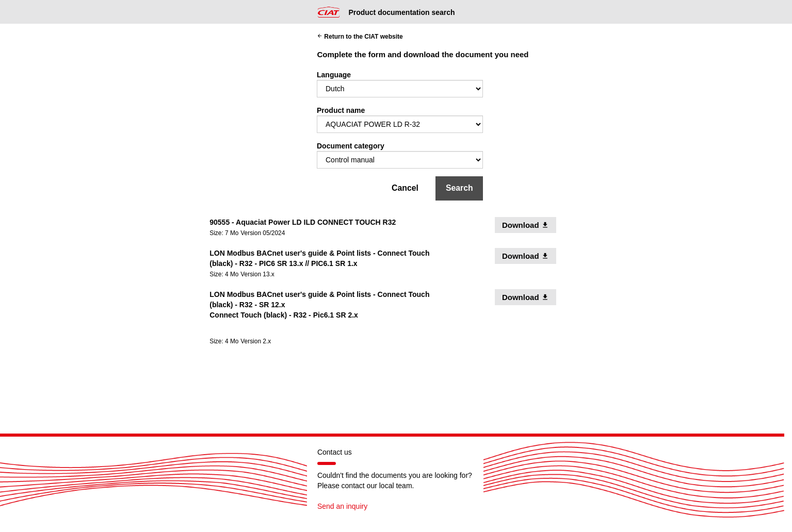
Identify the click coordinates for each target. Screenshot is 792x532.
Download (529, 225)
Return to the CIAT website (360, 37)
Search (459, 188)
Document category (351, 146)
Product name (341, 110)
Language (334, 75)
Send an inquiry (342, 506)
